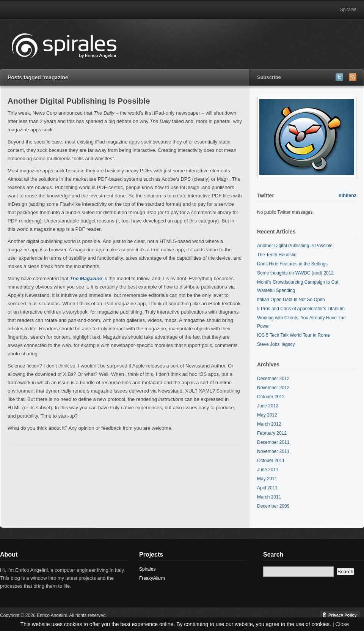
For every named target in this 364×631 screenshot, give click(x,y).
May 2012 (267, 415)
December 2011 (273, 442)
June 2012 (268, 406)
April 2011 (267, 488)
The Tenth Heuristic (277, 255)
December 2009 (273, 506)
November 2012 (273, 388)
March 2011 (269, 497)
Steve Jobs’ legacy (276, 344)
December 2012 (273, 379)
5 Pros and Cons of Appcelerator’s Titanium (301, 309)
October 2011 (271, 461)
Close (342, 624)
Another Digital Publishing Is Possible (79, 101)
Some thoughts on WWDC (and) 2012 (295, 273)
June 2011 (268, 470)
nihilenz (348, 196)
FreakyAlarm (152, 578)
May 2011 (267, 479)
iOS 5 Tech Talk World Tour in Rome (293, 335)
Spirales (348, 9)
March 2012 (269, 424)
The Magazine (86, 278)
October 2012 (271, 397)
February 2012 (272, 433)
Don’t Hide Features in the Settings (292, 264)
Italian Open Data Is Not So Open (291, 300)
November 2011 (273, 451)
